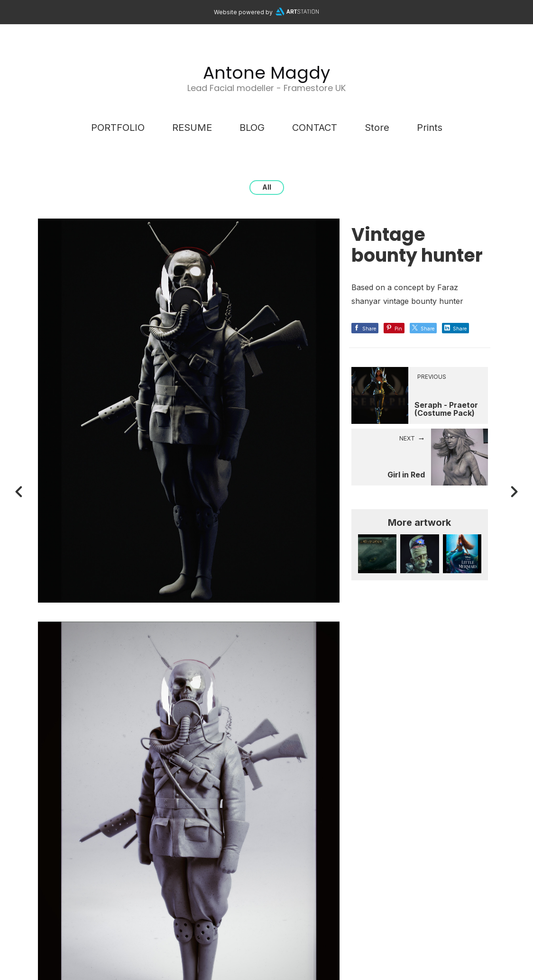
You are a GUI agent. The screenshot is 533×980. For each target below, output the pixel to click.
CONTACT (315, 128)
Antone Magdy (266, 73)
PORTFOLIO (118, 128)
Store (377, 128)
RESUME (192, 128)
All (267, 187)
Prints (430, 128)
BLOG (252, 128)
